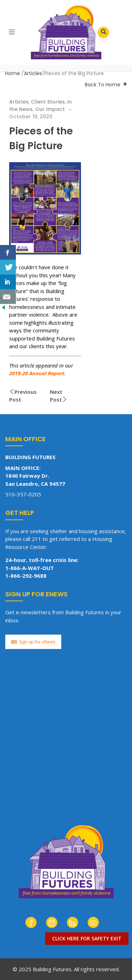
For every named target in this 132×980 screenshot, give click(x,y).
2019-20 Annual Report (37, 373)
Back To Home (103, 85)
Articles (33, 73)
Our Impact (50, 109)
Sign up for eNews (33, 642)
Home (13, 73)
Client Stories (48, 102)
